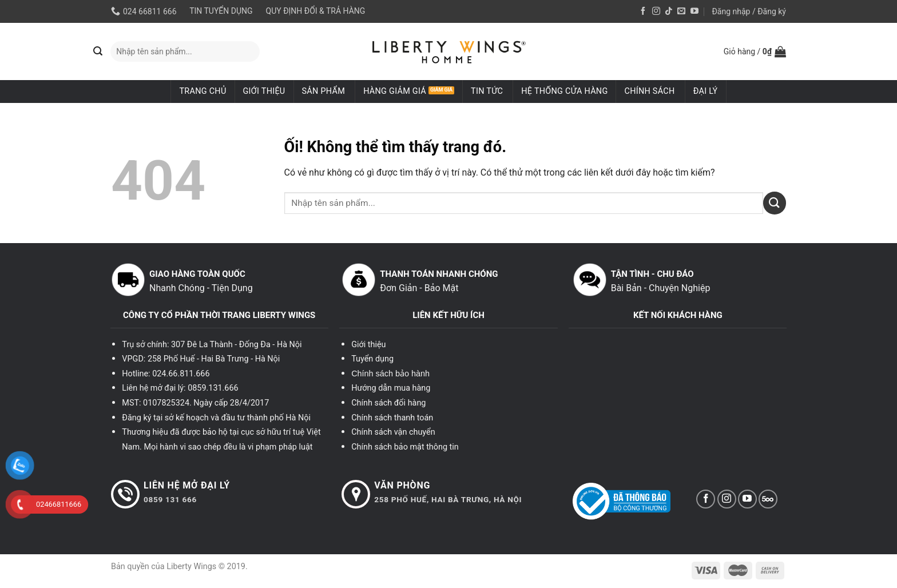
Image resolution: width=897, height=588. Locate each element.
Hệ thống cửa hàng (564, 91)
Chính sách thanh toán (392, 418)
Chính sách (649, 91)
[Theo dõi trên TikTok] (669, 11)
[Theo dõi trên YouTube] (694, 11)
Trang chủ (203, 91)
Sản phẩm (324, 91)
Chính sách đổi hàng (388, 403)
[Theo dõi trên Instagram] (656, 11)
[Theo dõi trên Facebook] (643, 11)
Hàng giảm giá (395, 91)
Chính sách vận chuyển (393, 432)
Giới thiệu (264, 91)
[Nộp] (98, 51)
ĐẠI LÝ (706, 91)
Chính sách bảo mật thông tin (405, 447)
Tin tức (487, 91)
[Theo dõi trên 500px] (768, 499)
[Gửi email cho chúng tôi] (681, 11)
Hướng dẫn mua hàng (391, 388)
